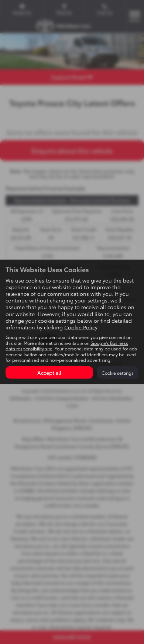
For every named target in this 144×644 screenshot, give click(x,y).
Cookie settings (118, 373)
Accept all (49, 373)
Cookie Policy (81, 327)
